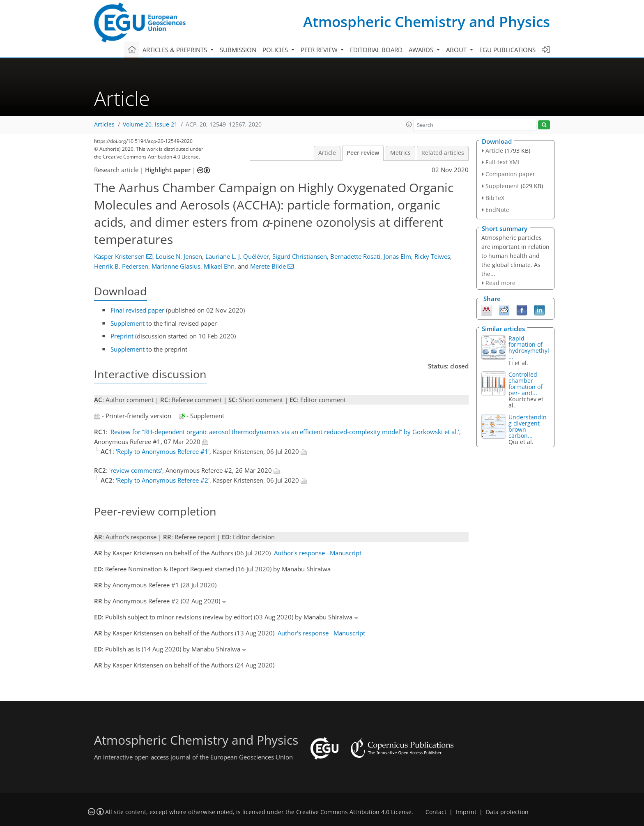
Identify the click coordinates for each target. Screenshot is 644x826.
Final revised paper (137, 310)
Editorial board (376, 50)
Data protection (507, 812)
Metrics (400, 153)
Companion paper (510, 174)
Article (327, 153)
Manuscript (346, 553)
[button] (409, 124)
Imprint (466, 812)
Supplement (128, 323)
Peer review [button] (320, 50)
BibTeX (495, 198)
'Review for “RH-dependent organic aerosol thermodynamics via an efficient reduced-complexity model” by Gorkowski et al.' (284, 432)
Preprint (122, 336)
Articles (104, 124)
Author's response (299, 553)
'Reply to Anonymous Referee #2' (163, 480)
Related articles (443, 153)
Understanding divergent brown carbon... (528, 426)
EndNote (497, 210)
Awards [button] (422, 50)
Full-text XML (503, 162)
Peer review (363, 153)
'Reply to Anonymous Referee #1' (163, 451)
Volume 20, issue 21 (150, 124)
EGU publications (507, 50)
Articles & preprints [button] (176, 50)
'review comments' (136, 470)
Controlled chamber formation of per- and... (526, 384)
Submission (238, 50)
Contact (436, 812)
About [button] (457, 50)
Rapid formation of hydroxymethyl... (529, 347)
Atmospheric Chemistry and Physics (427, 22)
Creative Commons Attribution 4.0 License (354, 812)
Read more (500, 283)
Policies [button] (276, 50)
